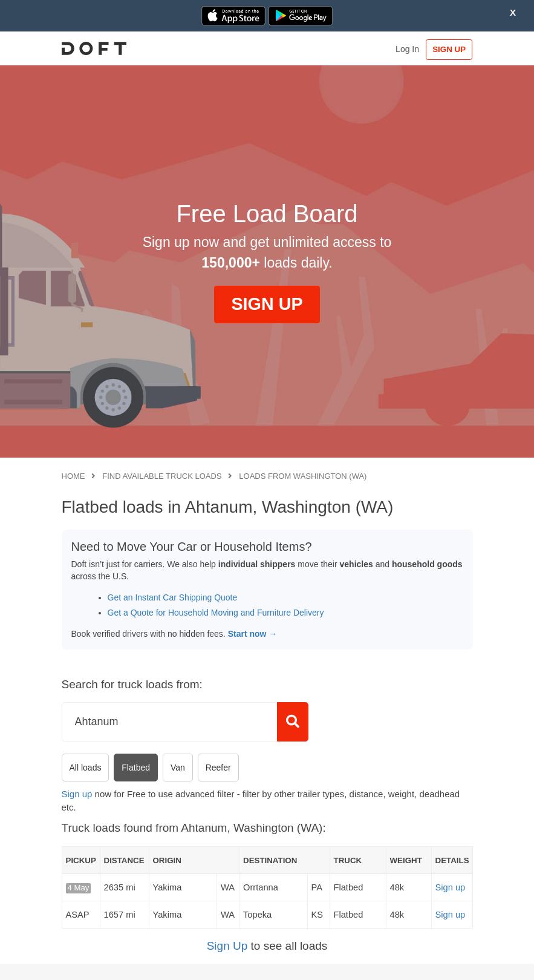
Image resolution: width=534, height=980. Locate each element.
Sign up (77, 794)
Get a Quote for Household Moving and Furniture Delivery (216, 613)
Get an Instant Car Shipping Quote (173, 597)
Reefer (218, 768)
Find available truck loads (162, 476)
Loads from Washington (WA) (303, 476)
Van (178, 768)
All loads (86, 768)
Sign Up (227, 946)
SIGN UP (447, 49)
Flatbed (136, 768)
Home (73, 476)
